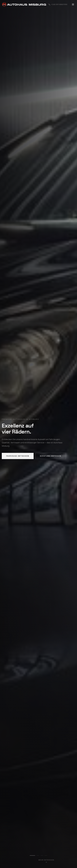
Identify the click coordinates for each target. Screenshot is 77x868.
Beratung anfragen (51, 456)
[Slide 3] (42, 855)
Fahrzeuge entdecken (18, 456)
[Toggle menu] (73, 4)
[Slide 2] (38, 855)
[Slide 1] (32, 855)
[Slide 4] (46, 855)
